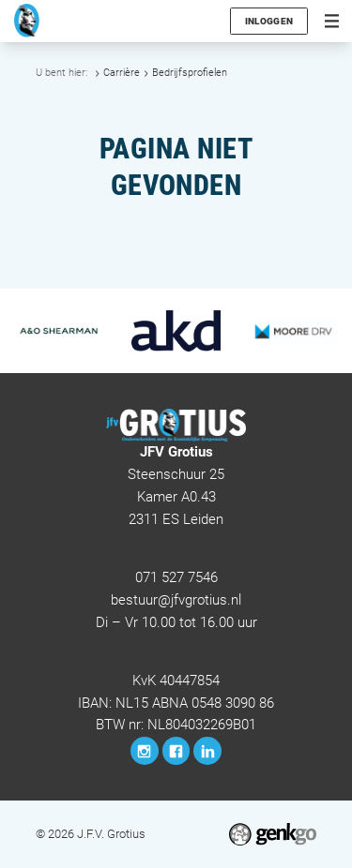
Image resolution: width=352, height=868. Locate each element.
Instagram (145, 751)
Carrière (122, 73)
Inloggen (269, 21)
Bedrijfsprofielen (190, 73)
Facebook (176, 751)
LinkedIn (207, 751)
